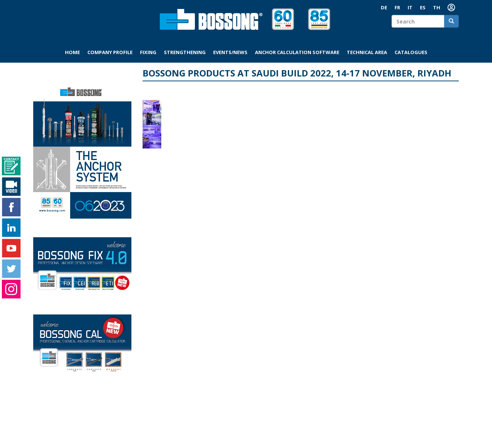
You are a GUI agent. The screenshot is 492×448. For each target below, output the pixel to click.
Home (72, 52)
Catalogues (411, 52)
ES (423, 7)
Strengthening (185, 52)
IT (410, 7)
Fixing (148, 52)
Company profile (110, 52)
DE (384, 7)
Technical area (367, 52)
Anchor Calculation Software (297, 52)
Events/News (230, 52)
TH (437, 7)
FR (397, 7)
